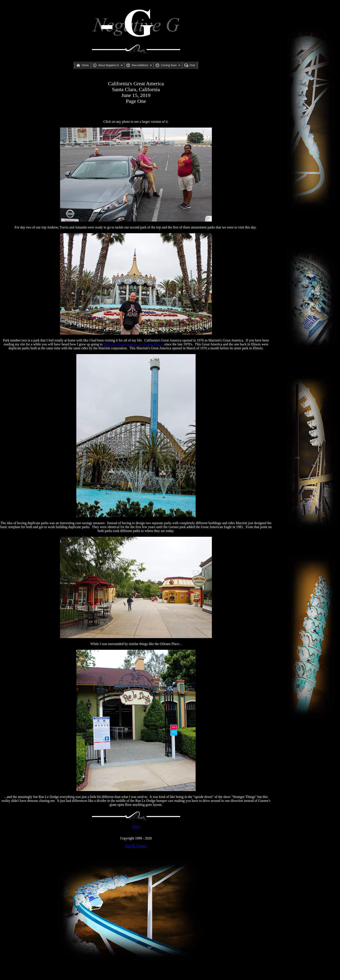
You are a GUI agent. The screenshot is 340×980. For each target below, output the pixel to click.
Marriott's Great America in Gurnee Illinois (133, 344)
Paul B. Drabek (136, 846)
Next (136, 827)
